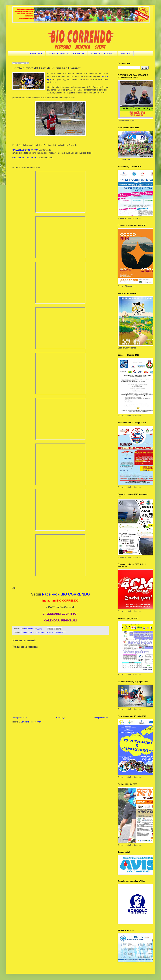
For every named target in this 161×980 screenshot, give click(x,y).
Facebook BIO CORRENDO (66, 594)
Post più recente (20, 718)
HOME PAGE (36, 54)
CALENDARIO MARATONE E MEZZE (66, 54)
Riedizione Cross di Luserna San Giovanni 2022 (48, 632)
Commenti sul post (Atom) (31, 722)
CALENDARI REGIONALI (102, 54)
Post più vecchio (101, 718)
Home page (60, 718)
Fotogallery (25, 632)
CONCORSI (125, 54)
